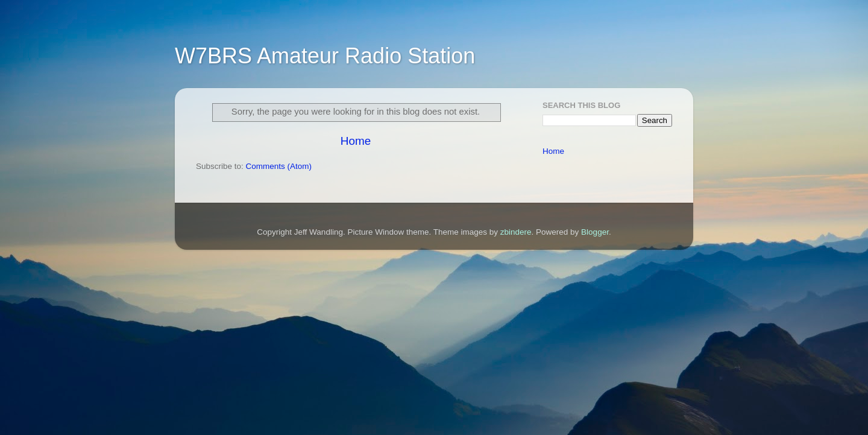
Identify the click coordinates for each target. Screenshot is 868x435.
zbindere (516, 232)
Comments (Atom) (279, 166)
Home (356, 141)
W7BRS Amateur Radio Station (325, 56)
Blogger (595, 232)
